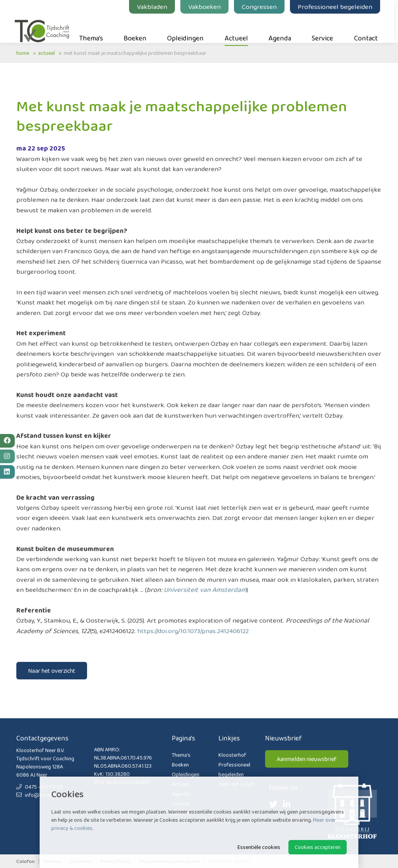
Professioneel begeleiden (337, 7)
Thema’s (93, 28)
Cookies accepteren (318, 847)
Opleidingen (187, 28)
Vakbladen (154, 7)
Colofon (25, 861)
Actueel (238, 28)
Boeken (137, 28)
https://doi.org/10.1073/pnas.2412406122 (193, 631)
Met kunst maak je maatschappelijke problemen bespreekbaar (135, 53)
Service (324, 28)
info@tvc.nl (34, 795)
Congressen (261, 7)
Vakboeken (206, 7)
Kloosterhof (232, 755)
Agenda (281, 28)
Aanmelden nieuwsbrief (307, 759)
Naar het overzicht (52, 671)
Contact (367, 28)
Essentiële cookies (259, 847)
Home (23, 53)
